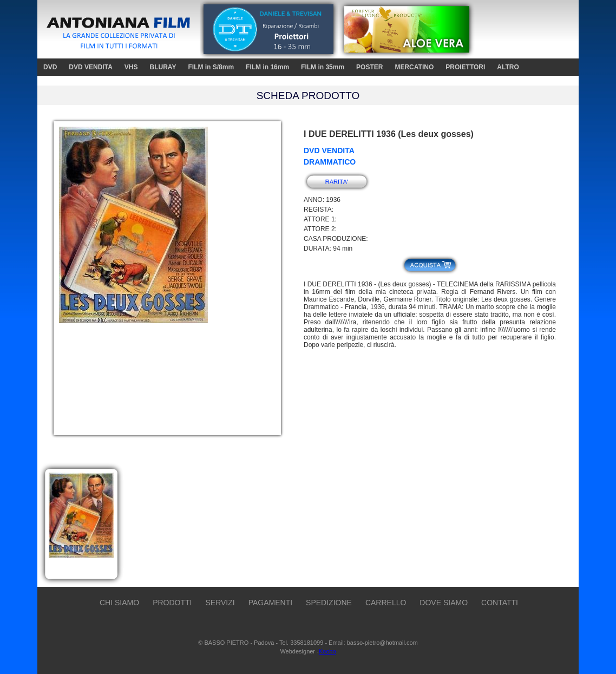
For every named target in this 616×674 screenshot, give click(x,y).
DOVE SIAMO (444, 603)
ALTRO (508, 67)
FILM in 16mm (267, 67)
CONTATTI (500, 603)
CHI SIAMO (119, 603)
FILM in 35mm (323, 67)
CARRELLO (386, 603)
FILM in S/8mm (211, 67)
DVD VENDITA (90, 67)
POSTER (369, 67)
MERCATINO (414, 67)
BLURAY (163, 67)
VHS (131, 67)
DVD (50, 67)
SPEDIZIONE (329, 603)
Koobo (327, 651)
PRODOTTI (172, 603)
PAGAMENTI (270, 603)
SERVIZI (220, 603)
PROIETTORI (465, 67)
